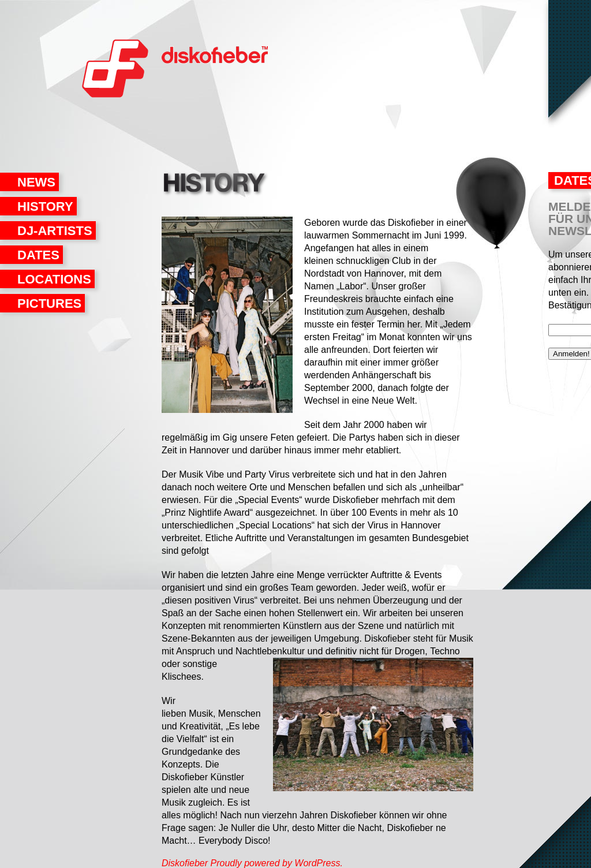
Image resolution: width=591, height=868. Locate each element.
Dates (38, 255)
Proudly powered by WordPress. (276, 863)
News (36, 182)
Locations (54, 279)
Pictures (49, 303)
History (45, 206)
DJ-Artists (55, 231)
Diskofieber (115, 72)
